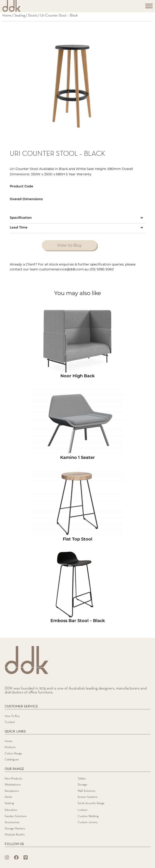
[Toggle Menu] (149, 8)
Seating (20, 16)
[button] (77, 218)
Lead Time (19, 227)
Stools (33, 16)
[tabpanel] (77, 86)
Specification (21, 218)
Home (7, 16)
